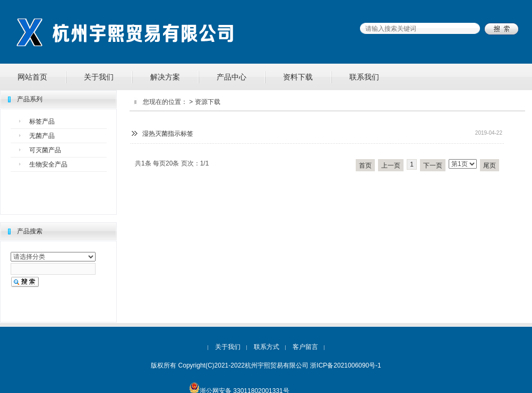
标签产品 (42, 121)
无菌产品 (42, 136)
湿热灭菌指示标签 (168, 134)
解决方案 (165, 77)
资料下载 (298, 77)
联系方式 (267, 347)
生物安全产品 (48, 164)
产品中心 (231, 77)
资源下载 (208, 102)
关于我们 (99, 77)
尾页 (490, 165)
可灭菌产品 (45, 150)
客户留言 (305, 347)
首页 (365, 165)
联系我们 (364, 77)
